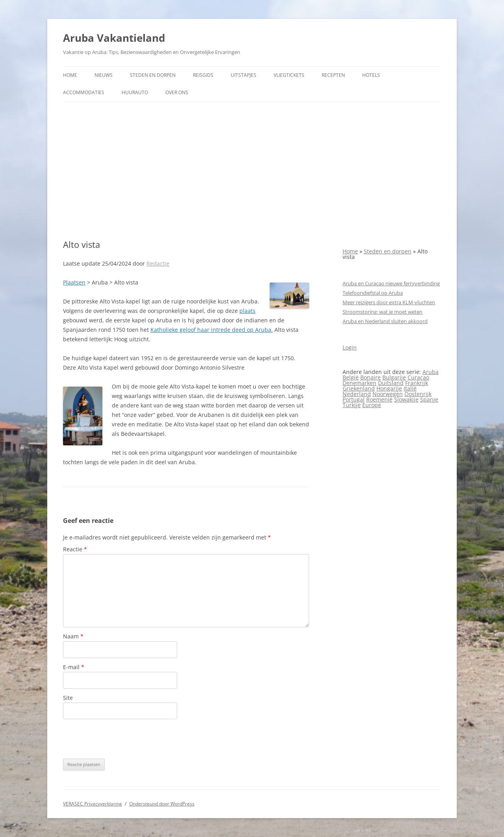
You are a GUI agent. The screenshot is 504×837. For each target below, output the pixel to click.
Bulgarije (394, 377)
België (351, 377)
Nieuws (104, 75)
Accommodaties (84, 92)
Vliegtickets (289, 75)
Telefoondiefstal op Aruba (373, 293)
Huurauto (135, 92)
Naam (73, 636)
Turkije (352, 405)
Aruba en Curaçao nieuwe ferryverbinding (391, 283)
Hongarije (389, 388)
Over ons (177, 92)
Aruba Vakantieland (114, 38)
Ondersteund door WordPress (162, 804)
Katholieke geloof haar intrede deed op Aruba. (212, 330)
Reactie (75, 549)
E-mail (74, 667)
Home (70, 75)
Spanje (429, 399)
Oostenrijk (418, 394)
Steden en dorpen (153, 75)
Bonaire (371, 377)
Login (350, 347)
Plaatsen (74, 282)
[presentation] (123, 739)
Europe (372, 405)
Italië (410, 388)
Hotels (371, 75)
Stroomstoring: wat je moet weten (383, 312)
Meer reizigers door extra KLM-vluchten (389, 302)
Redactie (158, 263)
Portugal (354, 399)
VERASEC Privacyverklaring (93, 804)
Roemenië (379, 399)
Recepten (333, 75)
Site (68, 698)
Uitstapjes (244, 75)
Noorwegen (388, 394)
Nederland (357, 394)
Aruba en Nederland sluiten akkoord (385, 321)
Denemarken (359, 383)
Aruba (431, 372)
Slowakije (406, 399)
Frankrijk (417, 383)
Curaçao (418, 377)
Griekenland (359, 388)
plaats (247, 311)
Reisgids (203, 75)
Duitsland (391, 383)
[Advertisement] (252, 171)
